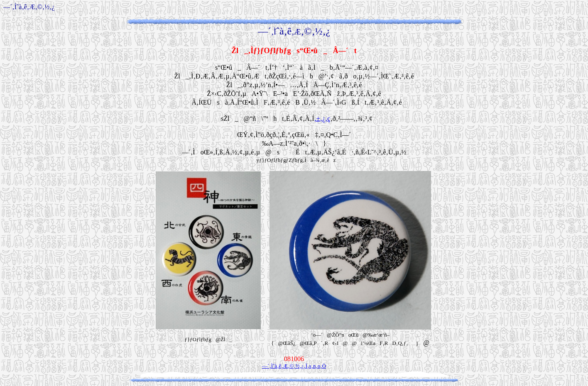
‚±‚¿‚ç (322, 118)
